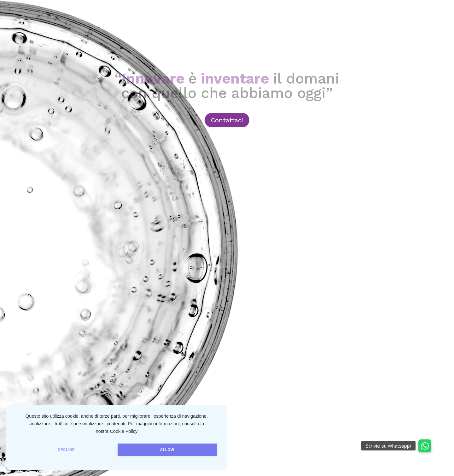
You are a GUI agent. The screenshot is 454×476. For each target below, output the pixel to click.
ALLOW (167, 450)
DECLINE (66, 450)
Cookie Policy (124, 431)
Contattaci (227, 120)
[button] (425, 446)
